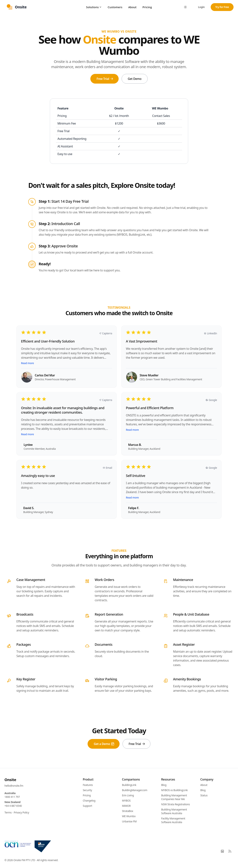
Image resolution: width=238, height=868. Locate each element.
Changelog (89, 801)
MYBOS (126, 801)
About (132, 7)
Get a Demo (104, 744)
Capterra (106, 333)
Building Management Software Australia (174, 811)
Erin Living (128, 795)
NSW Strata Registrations (176, 804)
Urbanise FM (129, 821)
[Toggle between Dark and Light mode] (185, 7)
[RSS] (230, 851)
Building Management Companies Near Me (174, 797)
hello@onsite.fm (14, 786)
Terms (8, 812)
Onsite (10, 780)
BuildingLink (129, 785)
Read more (27, 363)
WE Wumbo (129, 816)
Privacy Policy (21, 812)
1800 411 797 (12, 797)
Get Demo (135, 79)
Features (88, 785)
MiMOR (126, 806)
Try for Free (222, 7)
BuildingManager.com (135, 790)
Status (204, 795)
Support (87, 806)
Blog (164, 785)
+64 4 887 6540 (13, 806)
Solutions (94, 7)
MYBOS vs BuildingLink (175, 790)
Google (211, 400)
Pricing (147, 7)
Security (87, 790)
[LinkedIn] (222, 851)
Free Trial (105, 79)
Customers (115, 7)
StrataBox (128, 811)
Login (201, 7)
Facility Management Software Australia (173, 820)
